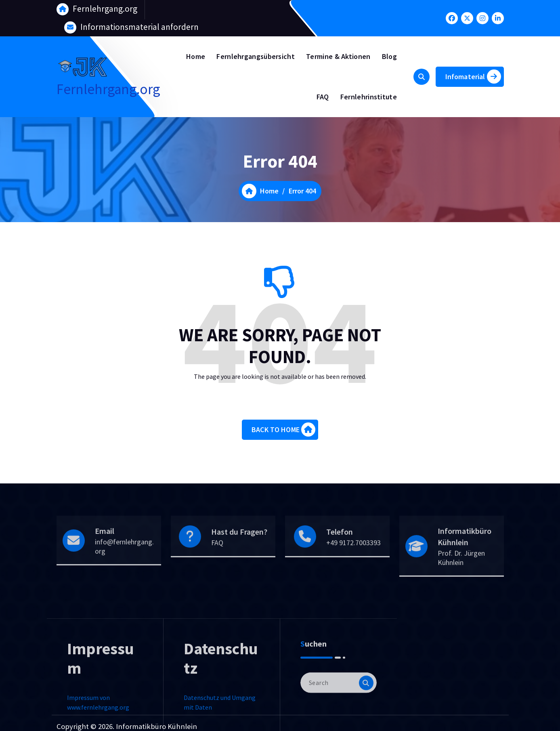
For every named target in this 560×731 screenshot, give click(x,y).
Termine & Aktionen (338, 56)
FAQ (323, 97)
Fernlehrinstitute (369, 97)
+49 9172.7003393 (353, 569)
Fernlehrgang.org (105, 8)
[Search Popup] (422, 77)
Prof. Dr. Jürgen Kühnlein (461, 584)
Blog (389, 56)
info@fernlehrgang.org (124, 573)
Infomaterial (473, 77)
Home (196, 56)
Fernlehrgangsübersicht (256, 56)
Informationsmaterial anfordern (139, 26)
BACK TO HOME (283, 434)
